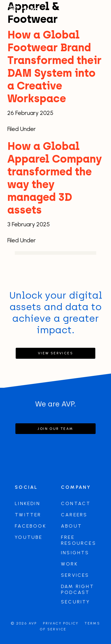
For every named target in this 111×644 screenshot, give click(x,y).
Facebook (30, 526)
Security (76, 602)
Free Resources (79, 540)
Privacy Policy (61, 623)
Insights (75, 553)
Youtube (29, 537)
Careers (74, 515)
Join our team (55, 429)
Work (69, 564)
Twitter (28, 515)
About (71, 526)
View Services (55, 353)
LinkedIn (28, 503)
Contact (76, 503)
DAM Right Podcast (78, 589)
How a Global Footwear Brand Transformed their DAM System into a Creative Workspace (54, 67)
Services (75, 575)
